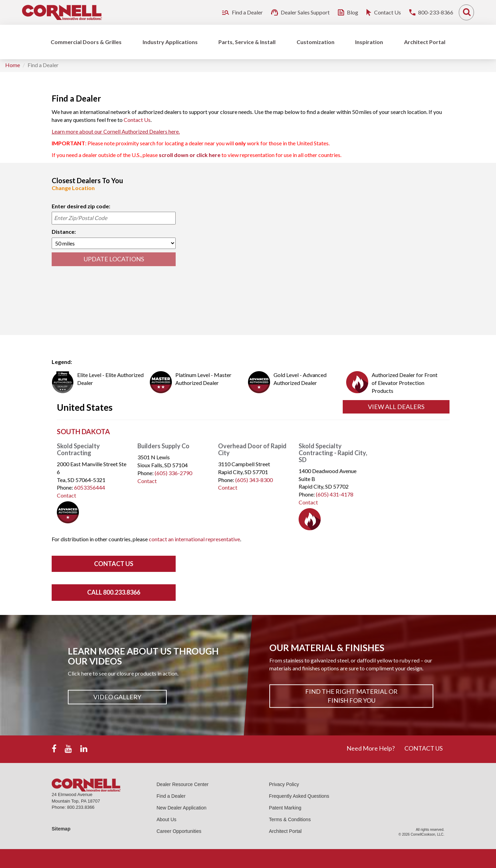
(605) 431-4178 (335, 494)
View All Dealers (396, 407)
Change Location (73, 188)
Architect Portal (425, 42)
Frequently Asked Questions (299, 796)
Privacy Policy (284, 784)
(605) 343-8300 (254, 480)
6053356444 (90, 487)
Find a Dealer (171, 796)
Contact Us (137, 120)
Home (13, 65)
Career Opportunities (179, 831)
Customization (316, 42)
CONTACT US (423, 748)
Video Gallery (117, 697)
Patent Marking (285, 808)
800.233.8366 (81, 807)
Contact (66, 495)
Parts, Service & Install (247, 42)
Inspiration (369, 42)
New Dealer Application (182, 808)
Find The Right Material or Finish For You (351, 696)
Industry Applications (170, 42)
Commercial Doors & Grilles (86, 42)
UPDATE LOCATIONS (114, 259)
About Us (167, 819)
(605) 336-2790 (173, 473)
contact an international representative (194, 539)
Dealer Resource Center (183, 784)
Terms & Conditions (290, 819)
